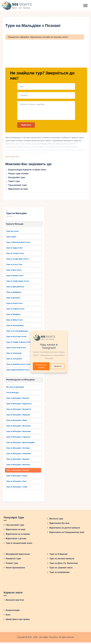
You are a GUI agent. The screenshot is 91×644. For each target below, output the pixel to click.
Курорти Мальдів (15, 225)
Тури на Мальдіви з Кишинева (18, 455)
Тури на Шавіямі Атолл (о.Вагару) (20, 366)
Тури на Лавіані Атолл (15, 310)
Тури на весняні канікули (62, 560)
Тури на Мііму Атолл (14, 321)
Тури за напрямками (60, 574)
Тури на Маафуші (13, 316)
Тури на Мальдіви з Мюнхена (18, 466)
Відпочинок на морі (18, 190)
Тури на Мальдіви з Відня (17, 422)
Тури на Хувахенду (14, 354)
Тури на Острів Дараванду (17, 332)
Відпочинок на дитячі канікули (65, 529)
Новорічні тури (13, 560)
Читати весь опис (13, 157)
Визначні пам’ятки (15, 602)
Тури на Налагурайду (15, 327)
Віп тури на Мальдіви (15, 389)
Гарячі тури (14, 182)
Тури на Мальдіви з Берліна (18, 400)
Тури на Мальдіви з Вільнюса (18, 428)
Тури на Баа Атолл (14, 271)
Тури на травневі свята (61, 569)
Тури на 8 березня (58, 556)
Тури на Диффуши (14, 294)
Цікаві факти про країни (18, 621)
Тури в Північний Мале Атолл (18, 244)
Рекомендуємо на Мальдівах (21, 381)
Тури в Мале (11, 238)
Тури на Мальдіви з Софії (17, 488)
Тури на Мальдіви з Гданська (18, 439)
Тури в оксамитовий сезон (19, 545)
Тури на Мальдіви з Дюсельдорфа (20, 444)
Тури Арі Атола (12, 233)
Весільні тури (56, 520)
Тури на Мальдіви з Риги (16, 483)
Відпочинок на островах (18, 536)
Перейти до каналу (41, 367)
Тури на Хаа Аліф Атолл (16, 349)
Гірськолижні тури (18, 186)
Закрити (58, 367)
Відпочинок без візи (59, 525)
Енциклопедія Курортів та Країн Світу (27, 171)
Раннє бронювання (15, 569)
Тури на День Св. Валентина (64, 565)
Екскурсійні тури (17, 178)
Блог (8, 616)
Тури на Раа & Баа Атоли (16, 338)
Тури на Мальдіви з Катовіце (18, 450)
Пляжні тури (12, 565)
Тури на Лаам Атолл (14, 305)
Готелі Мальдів (12, 394)
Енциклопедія (13, 612)
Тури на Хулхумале (14, 360)
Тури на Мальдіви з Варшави (18, 416)
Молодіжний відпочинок (18, 556)
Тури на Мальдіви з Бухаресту (19, 411)
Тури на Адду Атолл (14, 249)
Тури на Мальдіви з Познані (18, 472)
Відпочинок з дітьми (16, 540)
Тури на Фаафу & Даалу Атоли (19, 343)
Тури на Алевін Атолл (15, 255)
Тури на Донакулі (13, 299)
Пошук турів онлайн (18, 175)
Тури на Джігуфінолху (15, 288)
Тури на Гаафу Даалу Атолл (18, 282)
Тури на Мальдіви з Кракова (18, 461)
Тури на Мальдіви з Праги (17, 477)
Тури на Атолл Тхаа (14, 266)
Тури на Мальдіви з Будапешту (19, 405)
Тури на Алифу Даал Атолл (17, 260)
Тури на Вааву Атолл (15, 277)
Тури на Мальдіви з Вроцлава (18, 433)
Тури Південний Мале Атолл (18, 371)
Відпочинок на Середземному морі (67, 534)
